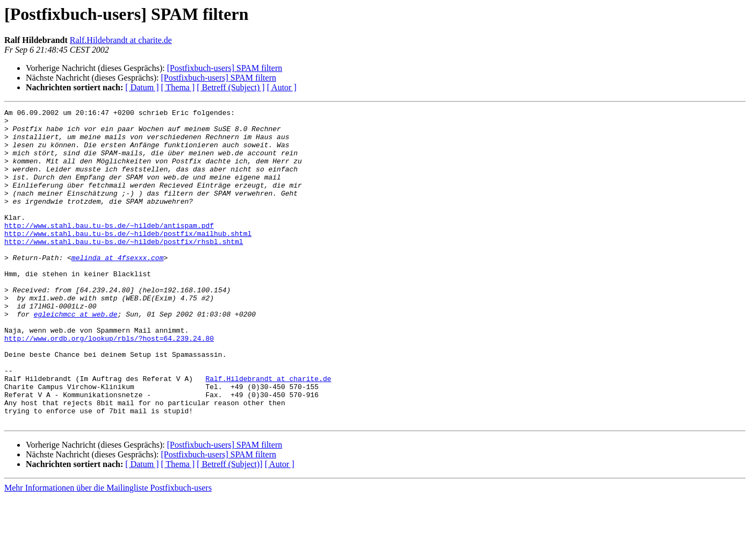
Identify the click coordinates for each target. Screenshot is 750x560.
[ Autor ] (282, 87)
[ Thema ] (178, 87)
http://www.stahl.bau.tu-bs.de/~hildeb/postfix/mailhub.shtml (128, 259)
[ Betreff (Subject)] (229, 527)
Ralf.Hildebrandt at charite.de (121, 40)
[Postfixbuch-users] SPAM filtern (225, 68)
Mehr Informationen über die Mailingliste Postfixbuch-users (108, 551)
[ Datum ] (142, 87)
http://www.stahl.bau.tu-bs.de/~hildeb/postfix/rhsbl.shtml (124, 269)
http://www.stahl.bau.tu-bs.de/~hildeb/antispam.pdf (109, 249)
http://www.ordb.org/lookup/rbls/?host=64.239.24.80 (109, 385)
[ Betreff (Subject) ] (230, 87)
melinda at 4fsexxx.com (118, 288)
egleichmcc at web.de (76, 356)
